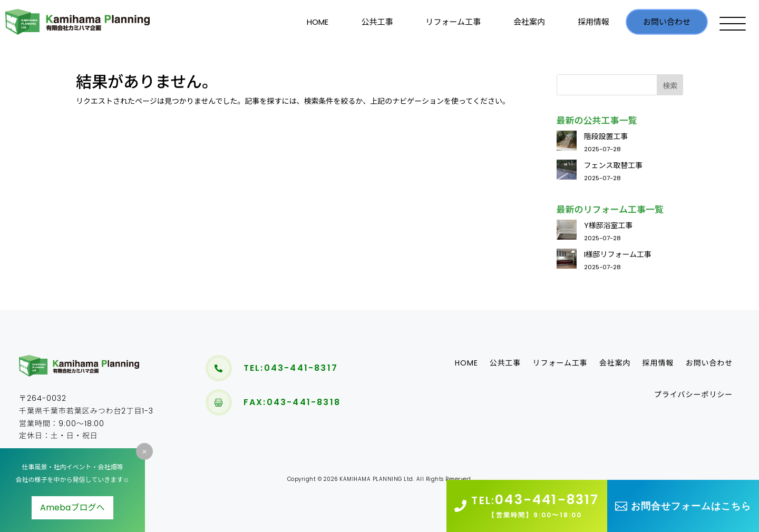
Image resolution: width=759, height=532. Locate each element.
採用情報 (593, 22)
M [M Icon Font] (144, 451)
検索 (670, 86)
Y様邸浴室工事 (609, 225)
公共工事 (377, 22)
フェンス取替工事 (614, 165)
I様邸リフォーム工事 (618, 254)
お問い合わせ (667, 22)
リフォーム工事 (453, 22)
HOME (318, 22)
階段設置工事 (606, 136)
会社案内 (529, 22)
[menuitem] (219, 368)
